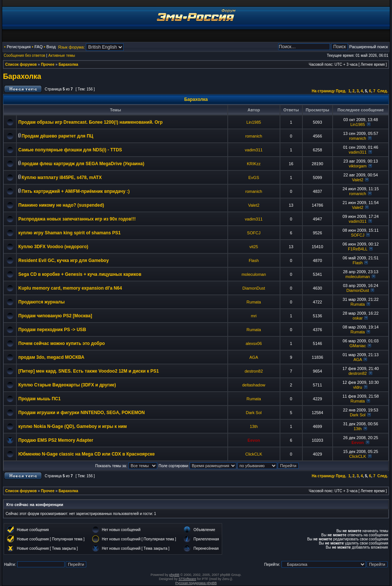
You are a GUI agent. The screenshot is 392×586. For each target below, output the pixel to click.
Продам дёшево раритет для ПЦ (57, 136)
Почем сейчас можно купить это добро (62, 343)
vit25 (254, 247)
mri (254, 316)
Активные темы (62, 55)
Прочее (48, 64)
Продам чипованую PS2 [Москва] (55, 316)
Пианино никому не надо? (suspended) (61, 205)
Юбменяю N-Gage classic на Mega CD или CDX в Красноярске (87, 454)
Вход (51, 47)
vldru (358, 387)
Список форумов (21, 64)
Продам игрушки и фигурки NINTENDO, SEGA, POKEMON (82, 413)
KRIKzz (254, 164)
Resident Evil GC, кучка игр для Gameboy (63, 260)
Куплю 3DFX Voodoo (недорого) (53, 247)
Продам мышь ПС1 (39, 399)
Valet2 (358, 180)
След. (383, 91)
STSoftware (187, 579)
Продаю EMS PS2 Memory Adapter (56, 440)
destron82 (254, 371)
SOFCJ (254, 233)
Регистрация (19, 47)
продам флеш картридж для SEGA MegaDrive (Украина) (83, 164)
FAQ (38, 47)
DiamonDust (254, 288)
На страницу (323, 91)
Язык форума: (71, 47)
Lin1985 (254, 122)
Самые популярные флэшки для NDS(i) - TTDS (70, 150)
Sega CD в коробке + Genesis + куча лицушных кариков (80, 274)
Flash (254, 260)
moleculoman (254, 274)
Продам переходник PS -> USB (52, 330)
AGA (254, 357)
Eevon (254, 440)
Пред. (341, 91)
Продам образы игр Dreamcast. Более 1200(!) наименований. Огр (91, 122)
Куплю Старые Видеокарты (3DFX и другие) (67, 385)
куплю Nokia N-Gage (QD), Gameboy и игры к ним (73, 426)
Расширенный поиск (368, 47)
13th (254, 426)
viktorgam (358, 166)
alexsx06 (254, 343)
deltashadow (254, 385)
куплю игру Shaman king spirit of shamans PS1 (69, 233)
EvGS (254, 178)
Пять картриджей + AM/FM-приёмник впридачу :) (76, 191)
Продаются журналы (41, 302)
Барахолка (69, 64)
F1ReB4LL (358, 249)
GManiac (358, 346)
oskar (358, 318)
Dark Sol (254, 413)
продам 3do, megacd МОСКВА (51, 357)
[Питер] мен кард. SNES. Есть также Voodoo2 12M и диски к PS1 (88, 371)
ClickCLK (254, 454)
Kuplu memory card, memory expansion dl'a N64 (70, 288)
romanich (254, 136)
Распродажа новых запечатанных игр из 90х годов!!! (77, 219)
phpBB (174, 575)
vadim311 (254, 150)
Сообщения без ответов (24, 55)
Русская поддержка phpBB (196, 583)
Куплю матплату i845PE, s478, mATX (62, 178)
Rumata (254, 302)
